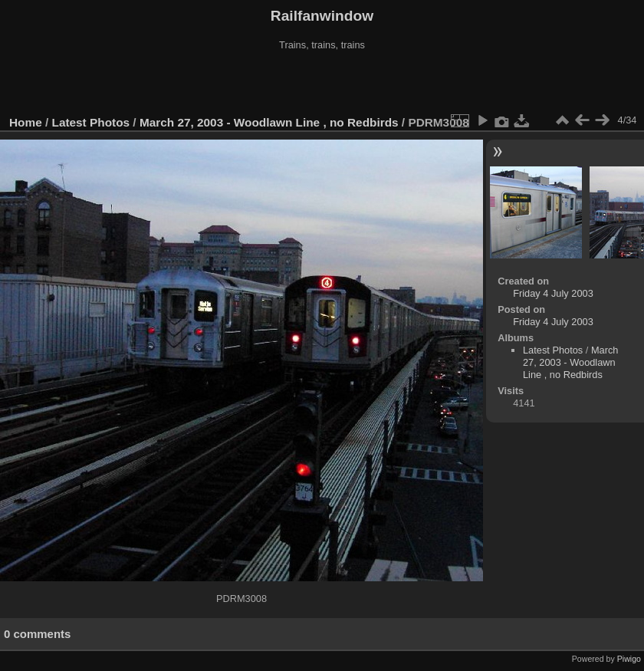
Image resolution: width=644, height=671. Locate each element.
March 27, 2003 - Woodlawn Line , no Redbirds (269, 122)
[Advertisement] (322, 84)
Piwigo (629, 659)
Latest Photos (91, 122)
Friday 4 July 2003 (553, 293)
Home (26, 122)
